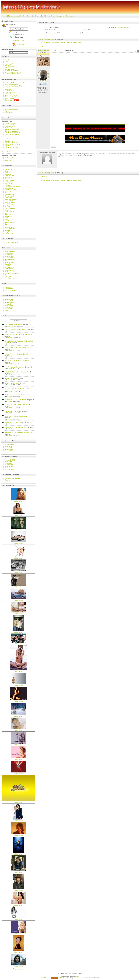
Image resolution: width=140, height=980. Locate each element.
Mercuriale (8, 94)
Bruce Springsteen (11, 199)
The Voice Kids (10, 278)
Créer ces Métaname (11, 125)
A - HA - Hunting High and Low (14, 367)
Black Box (8, 215)
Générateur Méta (10, 123)
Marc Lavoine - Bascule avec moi (15, 428)
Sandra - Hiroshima (11, 383)
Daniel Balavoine (10, 202)
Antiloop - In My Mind (11, 378)
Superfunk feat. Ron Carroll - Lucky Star (17, 335)
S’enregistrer (60, 16)
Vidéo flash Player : (59, 43)
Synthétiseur (9, 269)
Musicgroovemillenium (12, 84)
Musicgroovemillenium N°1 (13, 86)
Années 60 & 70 (10, 299)
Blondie (7, 205)
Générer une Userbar (12, 131)
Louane (7, 210)
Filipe (78, 976)
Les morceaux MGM (11, 273)
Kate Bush (8, 191)
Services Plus (9, 157)
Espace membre (13, 16)
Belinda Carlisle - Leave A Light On (16, 388)
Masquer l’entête (49, 23)
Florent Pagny (9, 212)
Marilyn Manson (10, 222)
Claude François (10, 180)
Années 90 (8, 304)
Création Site (9, 141)
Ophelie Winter (10, 194)
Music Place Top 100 (11, 95)
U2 (6, 213)
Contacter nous (10, 69)
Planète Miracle (10, 92)
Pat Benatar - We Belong (13, 395)
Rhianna (7, 173)
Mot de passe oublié (18, 41)
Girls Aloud (8, 184)
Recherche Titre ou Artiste (13, 74)
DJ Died (8, 331)
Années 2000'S (10, 256)
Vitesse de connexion (12, 147)
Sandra (7, 193)
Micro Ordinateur (10, 98)
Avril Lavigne (9, 182)
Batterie (7, 275)
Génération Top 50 (11, 97)
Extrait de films (9, 289)
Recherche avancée (124, 27)
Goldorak (8, 89)
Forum (30, 16)
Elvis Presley (9, 204)
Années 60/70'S (10, 252)
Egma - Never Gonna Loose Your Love (17, 348)
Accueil (4, 16)
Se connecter (70, 16)
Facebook (8, 160)
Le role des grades (11, 63)
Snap (6, 171)
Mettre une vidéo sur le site (13, 72)
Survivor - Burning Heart (46, 40)
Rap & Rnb (8, 309)
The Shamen (9, 201)
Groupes (8, 68)
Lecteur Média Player (12, 143)
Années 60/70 (9, 445)
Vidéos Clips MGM (11, 290)
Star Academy (12, 100)
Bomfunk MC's (9, 227)
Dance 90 (8, 310)
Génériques (8, 261)
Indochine (8, 221)
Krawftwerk (8, 177)
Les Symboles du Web (12, 134)
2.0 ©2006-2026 (58, 978)
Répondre (44, 46)
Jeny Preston (9, 233)
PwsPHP (8, 111)
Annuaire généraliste (11, 71)
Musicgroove (9, 326)
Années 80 (8, 446)
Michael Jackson (10, 176)
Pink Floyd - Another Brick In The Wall (17, 361)
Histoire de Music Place (12, 159)
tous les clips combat (11, 242)
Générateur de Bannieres (13, 133)
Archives (23, 16)
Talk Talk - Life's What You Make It (16, 330)
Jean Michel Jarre (10, 190)
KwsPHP (8, 88)
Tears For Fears (10, 208)
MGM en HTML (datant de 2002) (15, 83)
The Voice (8, 276)
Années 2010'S (10, 258)
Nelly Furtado (9, 232)
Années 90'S (9, 255)
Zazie (7, 224)
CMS (46, 978)
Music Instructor (10, 229)
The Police (8, 207)
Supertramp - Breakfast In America (16, 416)
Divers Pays (9, 264)
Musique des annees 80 (74, 43)
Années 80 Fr (9, 301)
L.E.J (6, 226)
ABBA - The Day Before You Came (16, 354)
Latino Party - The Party (12, 411)
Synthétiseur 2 (9, 270)
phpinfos (8, 146)
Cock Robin (8, 198)
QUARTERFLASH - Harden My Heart (17, 405)
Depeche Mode (10, 196)
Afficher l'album (18, 501)
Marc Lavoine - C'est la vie (13, 423)
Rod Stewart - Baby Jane (13, 325)
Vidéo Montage (10, 262)
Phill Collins (8, 179)
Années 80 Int (9, 302)
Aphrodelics (8, 230)
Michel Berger (9, 188)
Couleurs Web (9, 128)
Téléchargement (10, 66)
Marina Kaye (9, 216)
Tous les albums (18, 969)
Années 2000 (9, 306)
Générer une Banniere (12, 129)
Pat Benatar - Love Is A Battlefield (15, 400)
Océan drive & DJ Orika (12, 187)
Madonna (8, 174)
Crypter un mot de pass (12, 144)
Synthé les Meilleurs (11, 272)
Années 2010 (9, 307)
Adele (7, 218)
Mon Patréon (9, 113)
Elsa (6, 219)
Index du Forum (45, 43)
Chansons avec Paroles (13, 478)
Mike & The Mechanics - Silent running (17, 372)
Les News (8, 64)
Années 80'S (9, 253)
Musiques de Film (10, 259)
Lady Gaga (8, 169)
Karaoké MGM (9, 91)
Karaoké (7, 266)
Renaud (7, 185)
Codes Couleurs (10, 126)
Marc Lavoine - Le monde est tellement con (18, 432)
